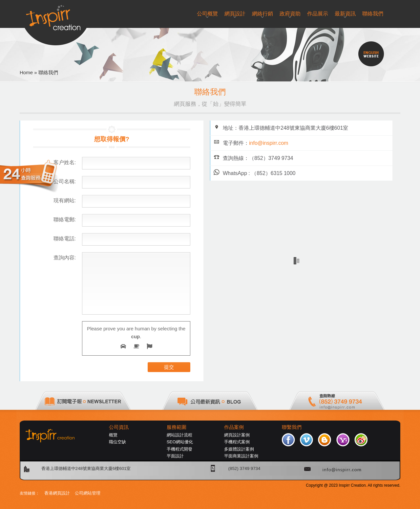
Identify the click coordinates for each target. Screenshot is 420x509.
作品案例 (234, 427)
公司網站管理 (88, 493)
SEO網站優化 (180, 442)
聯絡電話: (65, 239)
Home (26, 72)
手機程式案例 (237, 442)
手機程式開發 (179, 449)
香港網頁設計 (57, 493)
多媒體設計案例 (239, 449)
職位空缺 (117, 442)
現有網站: (65, 200)
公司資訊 (119, 427)
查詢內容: (65, 258)
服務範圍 (177, 427)
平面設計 (175, 456)
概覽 (113, 435)
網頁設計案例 (237, 435)
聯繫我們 (292, 427)
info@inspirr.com (269, 143)
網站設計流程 (179, 435)
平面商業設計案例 (241, 456)
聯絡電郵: (65, 220)
